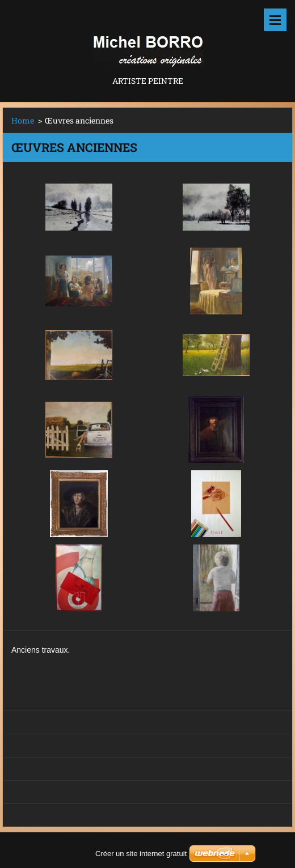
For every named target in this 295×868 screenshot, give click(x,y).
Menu (275, 20)
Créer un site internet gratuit (141, 854)
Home (23, 120)
